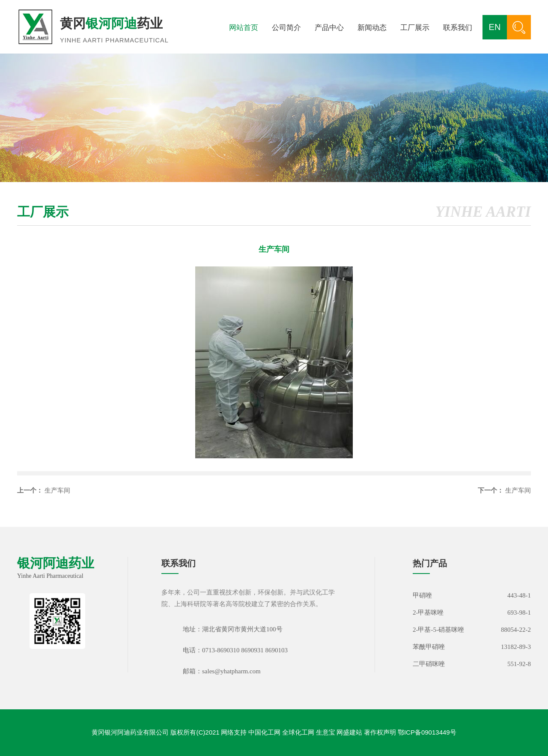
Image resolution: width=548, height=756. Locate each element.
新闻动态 (372, 28)
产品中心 (329, 28)
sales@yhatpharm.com (231, 671)
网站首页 (244, 28)
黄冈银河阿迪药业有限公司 (130, 732)
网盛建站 (349, 732)
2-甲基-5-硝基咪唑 (438, 630)
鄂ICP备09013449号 (427, 732)
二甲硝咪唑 (429, 664)
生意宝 (326, 732)
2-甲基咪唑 (428, 613)
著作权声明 (380, 732)
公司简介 (286, 28)
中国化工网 (264, 732)
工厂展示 (415, 28)
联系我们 (458, 28)
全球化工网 (298, 732)
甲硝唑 (422, 595)
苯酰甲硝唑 (429, 647)
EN (495, 27)
